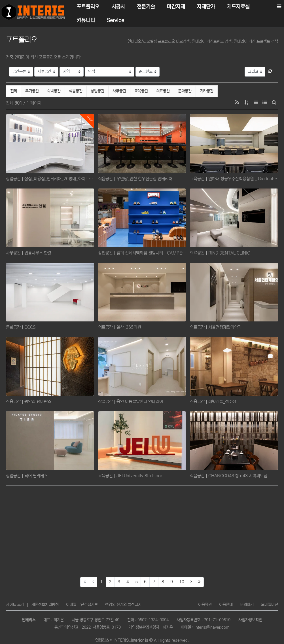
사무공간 (119, 91)
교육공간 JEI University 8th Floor (130, 476)
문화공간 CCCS (21, 327)
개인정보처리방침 (45, 605)
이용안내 (226, 605)
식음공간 (76, 91)
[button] (270, 72)
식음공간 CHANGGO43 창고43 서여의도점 (229, 476)
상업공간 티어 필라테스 (27, 476)
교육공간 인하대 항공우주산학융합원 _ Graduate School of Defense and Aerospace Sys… (234, 179)
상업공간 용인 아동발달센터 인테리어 (131, 402)
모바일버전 (270, 605)
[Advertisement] (142, 531)
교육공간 (141, 91)
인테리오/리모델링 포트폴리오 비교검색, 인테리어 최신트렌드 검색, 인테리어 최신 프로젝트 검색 (203, 41)
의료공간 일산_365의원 (119, 327)
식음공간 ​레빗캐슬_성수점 (213, 402)
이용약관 (205, 605)
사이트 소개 (15, 605)
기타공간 (207, 91)
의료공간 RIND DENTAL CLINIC (220, 253)
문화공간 (185, 91)
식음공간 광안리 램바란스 (29, 402)
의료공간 (163, 91)
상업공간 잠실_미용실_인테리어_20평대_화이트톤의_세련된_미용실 (50, 179)
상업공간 (98, 91)
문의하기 (247, 605)
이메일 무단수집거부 (82, 605)
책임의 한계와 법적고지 (123, 605)
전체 (14, 91)
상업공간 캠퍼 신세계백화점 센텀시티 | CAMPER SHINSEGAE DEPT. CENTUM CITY (142, 253)
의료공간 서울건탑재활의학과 (216, 327)
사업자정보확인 (250, 620)
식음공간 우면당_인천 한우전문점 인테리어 (135, 179)
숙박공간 (54, 91)
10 (182, 582)
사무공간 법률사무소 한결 (29, 253)
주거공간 (32, 91)
